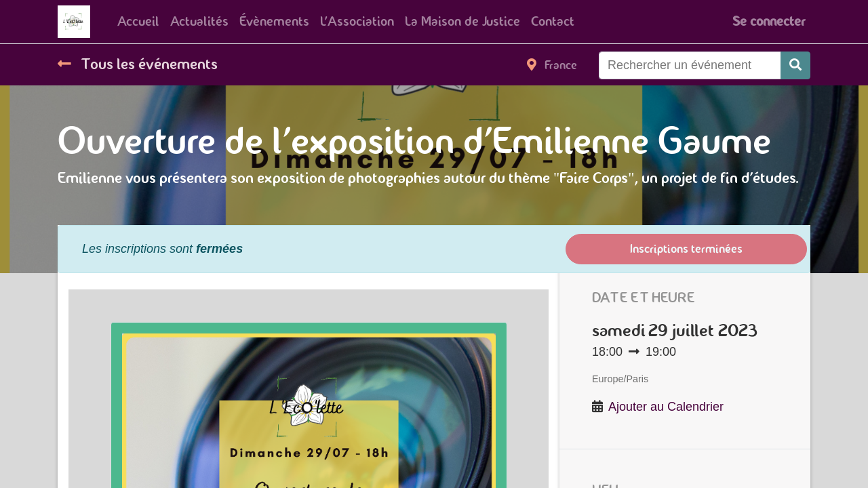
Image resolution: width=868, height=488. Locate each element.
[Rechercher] (795, 65)
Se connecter (769, 21)
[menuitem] (138, 22)
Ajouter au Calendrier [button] (666, 407)
